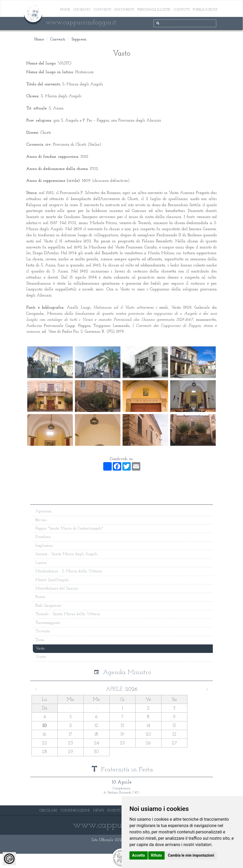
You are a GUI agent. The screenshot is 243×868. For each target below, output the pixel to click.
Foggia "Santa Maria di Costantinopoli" (69, 529)
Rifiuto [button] (156, 855)
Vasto (40, 649)
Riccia (40, 597)
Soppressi (79, 40)
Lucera (41, 563)
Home (65, 10)
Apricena (43, 511)
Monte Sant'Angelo (52, 580)
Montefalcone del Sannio (57, 589)
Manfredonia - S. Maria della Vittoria (69, 571)
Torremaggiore (48, 623)
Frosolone (43, 537)
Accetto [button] (139, 855)
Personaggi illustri (154, 10)
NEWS (98, 811)
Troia (40, 640)
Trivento (43, 631)
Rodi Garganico (48, 606)
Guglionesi (44, 546)
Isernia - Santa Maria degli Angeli (66, 554)
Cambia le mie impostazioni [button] (191, 855)
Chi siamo (82, 10)
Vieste (41, 657)
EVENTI (114, 811)
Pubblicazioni (205, 10)
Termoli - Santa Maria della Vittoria (68, 614)
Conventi (102, 10)
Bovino (41, 520)
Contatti (181, 10)
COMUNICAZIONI (75, 811)
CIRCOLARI (48, 811)
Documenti (124, 10)
